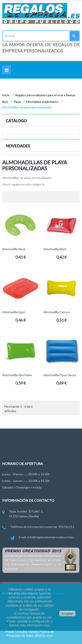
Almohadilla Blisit (55, 249)
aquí (46, 625)
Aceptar (67, 614)
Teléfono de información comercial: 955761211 (38, 527)
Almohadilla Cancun (57, 312)
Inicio (6, 95)
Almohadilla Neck (14, 249)
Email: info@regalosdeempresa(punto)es (42, 537)
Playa (17, 102)
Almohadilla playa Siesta (60, 375)
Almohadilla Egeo (14, 312)
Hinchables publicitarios (43, 102)
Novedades (18, 146)
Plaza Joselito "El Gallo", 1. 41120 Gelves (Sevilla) (23, 514)
